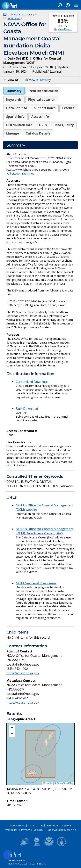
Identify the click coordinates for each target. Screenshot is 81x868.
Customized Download (32, 382)
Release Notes (50, 825)
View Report (65, 29)
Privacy (26, 830)
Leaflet (48, 783)
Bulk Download (27, 409)
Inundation (14, 18)
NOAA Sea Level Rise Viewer (36, 583)
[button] (12, 728)
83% (63, 21)
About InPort (17, 825)
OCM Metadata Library (21, 14)
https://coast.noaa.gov (23, 673)
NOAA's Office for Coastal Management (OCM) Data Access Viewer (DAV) (45, 531)
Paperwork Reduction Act (62, 830)
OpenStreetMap (65, 783)
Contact (33, 825)
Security (38, 830)
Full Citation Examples (20, 173)
